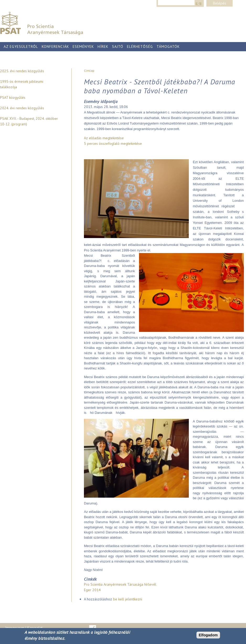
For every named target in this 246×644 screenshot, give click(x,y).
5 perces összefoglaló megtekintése (113, 143)
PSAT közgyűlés (13, 97)
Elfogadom (208, 635)
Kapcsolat (35, 628)
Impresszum (15, 628)
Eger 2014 (92, 590)
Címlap (89, 71)
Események (83, 47)
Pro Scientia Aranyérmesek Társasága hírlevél (120, 584)
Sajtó (118, 47)
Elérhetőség (140, 47)
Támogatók (168, 47)
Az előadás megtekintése (104, 138)
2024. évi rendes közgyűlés (22, 108)
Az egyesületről (21, 47)
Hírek (103, 47)
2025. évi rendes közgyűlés (22, 71)
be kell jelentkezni (128, 599)
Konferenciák (55, 47)
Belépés (220, 3)
